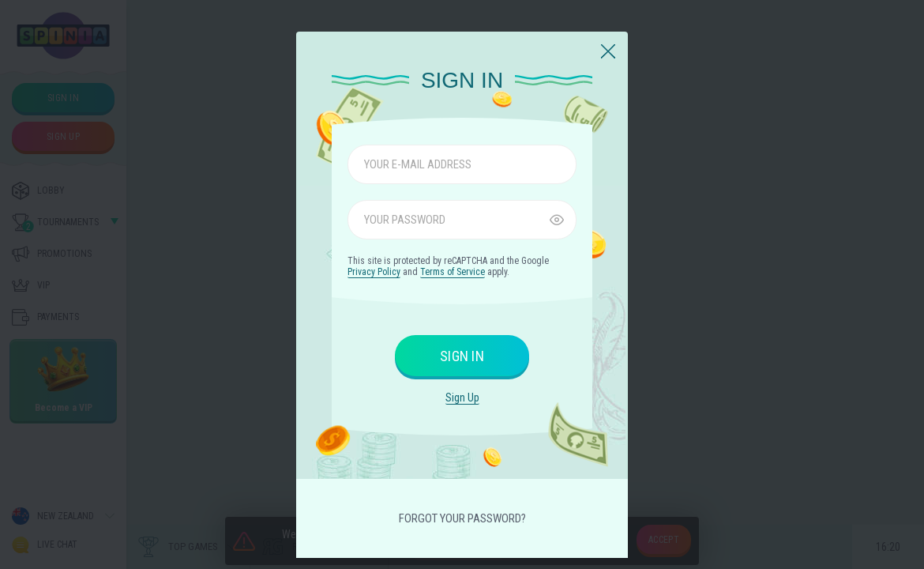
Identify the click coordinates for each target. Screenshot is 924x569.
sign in (462, 356)
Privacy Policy (374, 272)
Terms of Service (453, 272)
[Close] (608, 52)
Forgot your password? (462, 518)
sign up (462, 398)
